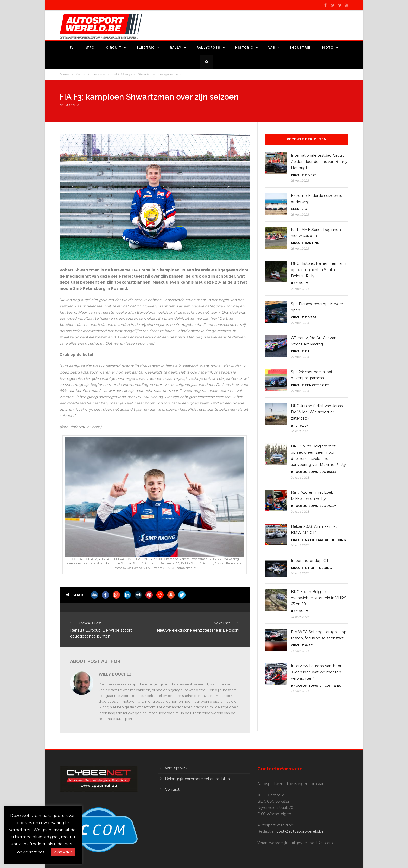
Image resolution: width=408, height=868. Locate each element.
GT (307, 351)
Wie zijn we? (176, 768)
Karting (312, 243)
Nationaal (314, 540)
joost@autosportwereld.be (300, 831)
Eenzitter (99, 74)
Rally (176, 48)
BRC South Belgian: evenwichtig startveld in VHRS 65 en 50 (319, 598)
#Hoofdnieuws (305, 472)
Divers (311, 175)
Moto (328, 48)
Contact (172, 789)
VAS (272, 48)
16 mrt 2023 (300, 180)
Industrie (300, 48)
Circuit (114, 48)
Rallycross (208, 48)
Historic (244, 48)
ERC (322, 506)
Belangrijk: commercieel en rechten (197, 779)
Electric (146, 48)
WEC (309, 645)
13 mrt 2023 (300, 651)
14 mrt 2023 (300, 431)
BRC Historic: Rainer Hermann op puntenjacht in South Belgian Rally (318, 270)
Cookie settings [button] (29, 852)
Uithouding (335, 540)
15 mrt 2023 (300, 214)
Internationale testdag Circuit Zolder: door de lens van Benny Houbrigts (319, 162)
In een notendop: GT (310, 561)
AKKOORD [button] (63, 852)
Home (64, 74)
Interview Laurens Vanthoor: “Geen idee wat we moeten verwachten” (317, 672)
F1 (72, 48)
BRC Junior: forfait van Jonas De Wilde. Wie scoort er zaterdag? (317, 412)
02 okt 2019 (69, 105)
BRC (294, 283)
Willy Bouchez (115, 674)
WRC (90, 48)
